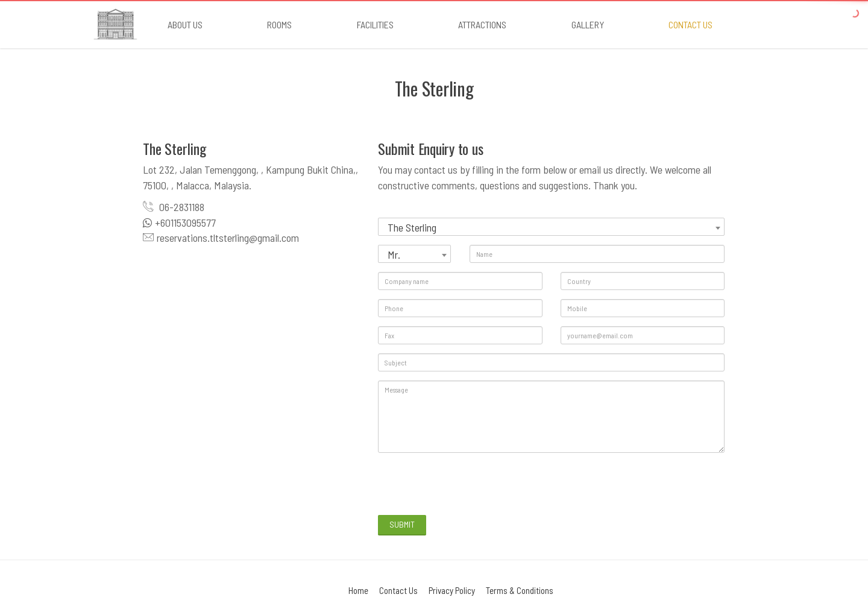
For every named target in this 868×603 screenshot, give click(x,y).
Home (358, 590)
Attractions (482, 24)
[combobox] (551, 227)
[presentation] (470, 485)
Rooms (279, 24)
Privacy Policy (452, 590)
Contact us (690, 24)
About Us (185, 24)
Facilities (375, 24)
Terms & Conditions (520, 590)
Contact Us (398, 590)
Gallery (588, 24)
